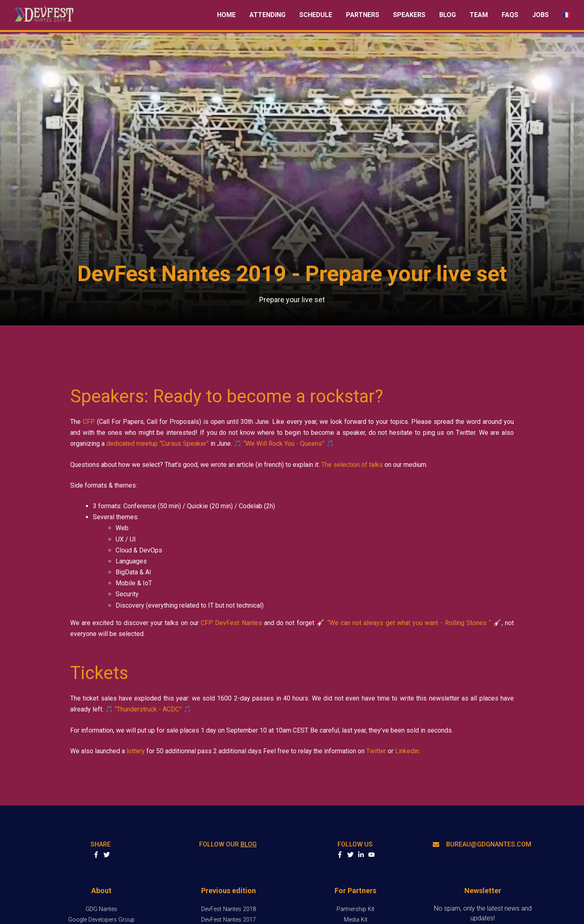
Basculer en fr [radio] (566, 15)
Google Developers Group (101, 920)
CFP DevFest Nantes (231, 623)
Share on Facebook (96, 855)
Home (226, 15)
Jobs (540, 15)
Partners (363, 15)
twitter (350, 855)
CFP (89, 422)
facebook (340, 855)
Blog (448, 15)
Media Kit (356, 920)
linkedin (361, 855)
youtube (371, 855)
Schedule (316, 15)
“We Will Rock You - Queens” (284, 444)
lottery (136, 751)
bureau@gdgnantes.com (482, 844)
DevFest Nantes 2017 (229, 920)
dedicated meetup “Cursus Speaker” (158, 444)
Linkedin (407, 751)
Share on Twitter (107, 855)
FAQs (510, 15)
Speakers (409, 15)
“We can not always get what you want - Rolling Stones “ (409, 623)
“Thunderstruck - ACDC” (148, 709)
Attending (267, 15)
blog (249, 844)
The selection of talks (352, 465)
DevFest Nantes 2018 (229, 909)
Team (479, 15)
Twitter (376, 751)
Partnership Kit (355, 909)
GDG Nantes (101, 909)
